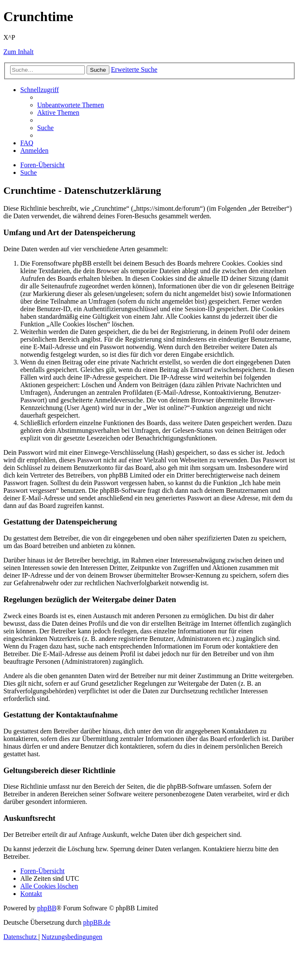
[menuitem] (71, 105)
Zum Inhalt (19, 52)
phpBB (47, 908)
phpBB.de (97, 922)
